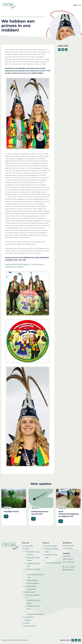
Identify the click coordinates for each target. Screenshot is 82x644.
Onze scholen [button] (29, 546)
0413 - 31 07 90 (70, 567)
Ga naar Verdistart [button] (30, 626)
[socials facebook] (73, 640)
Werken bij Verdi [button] (30, 592)
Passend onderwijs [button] (33, 583)
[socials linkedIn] (76, 640)
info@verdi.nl (70, 570)
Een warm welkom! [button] (33, 595)
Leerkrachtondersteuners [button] (35, 614)
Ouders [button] (27, 549)
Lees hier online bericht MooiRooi (17, 264)
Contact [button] (27, 623)
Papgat (20, 159)
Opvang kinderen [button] (33, 580)
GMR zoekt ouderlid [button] (33, 569)
